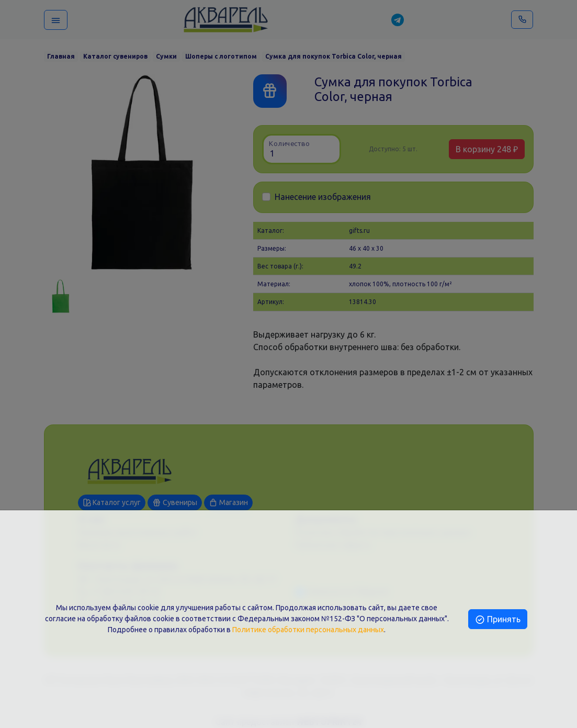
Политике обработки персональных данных (308, 630)
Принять (498, 619)
